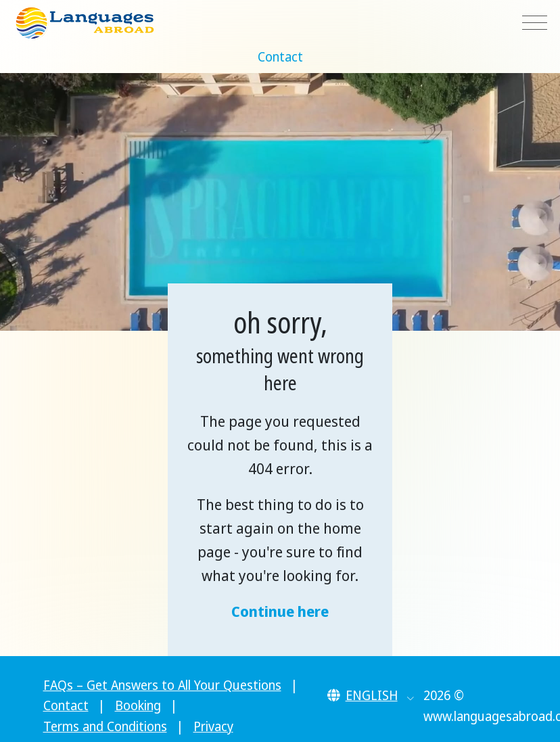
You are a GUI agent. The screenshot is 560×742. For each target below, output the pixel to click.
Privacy (213, 726)
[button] (371, 695)
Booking (138, 705)
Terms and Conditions (105, 726)
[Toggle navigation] (535, 23)
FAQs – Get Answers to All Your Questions (162, 685)
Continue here (280, 611)
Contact (280, 57)
